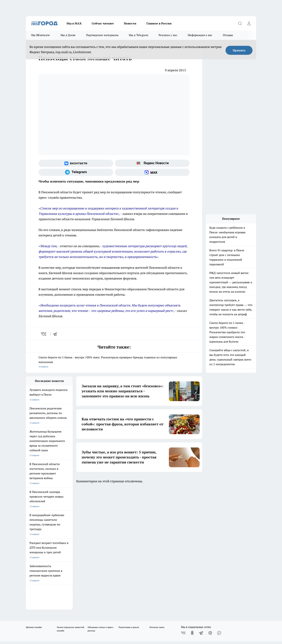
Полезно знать (157, 505)
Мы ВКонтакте (41, 35)
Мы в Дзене (68, 35)
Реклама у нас (168, 35)
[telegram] (56, 334)
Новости (130, 23)
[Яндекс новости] (152, 163)
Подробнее (121, 614)
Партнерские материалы (102, 35)
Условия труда (79, 526)
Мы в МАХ (74, 23)
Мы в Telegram (138, 35)
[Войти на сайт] (249, 23)
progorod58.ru (80, 569)
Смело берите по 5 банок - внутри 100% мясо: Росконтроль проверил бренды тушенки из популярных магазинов (114, 362)
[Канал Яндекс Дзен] (210, 511)
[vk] (44, 334)
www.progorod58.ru (53, 535)
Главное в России (159, 23)
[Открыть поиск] (240, 23)
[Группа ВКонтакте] (76, 163)
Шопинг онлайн (34, 505)
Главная (121, 526)
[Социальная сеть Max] (152, 172)
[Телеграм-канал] (76, 172)
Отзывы (228, 35)
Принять (239, 50)
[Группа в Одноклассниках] (192, 511)
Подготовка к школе (129, 505)
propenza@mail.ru (73, 545)
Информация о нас (200, 35)
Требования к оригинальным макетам (45, 526)
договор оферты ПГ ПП (38, 606)
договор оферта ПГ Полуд (39, 602)
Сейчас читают (103, 23)
